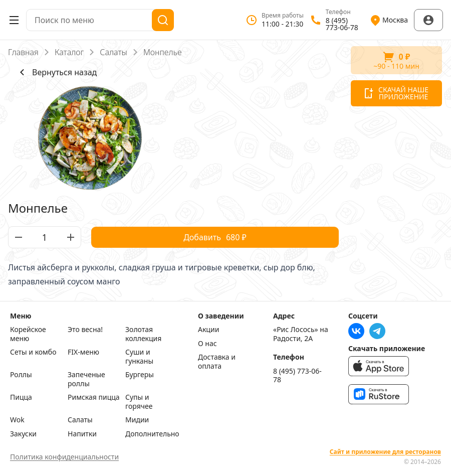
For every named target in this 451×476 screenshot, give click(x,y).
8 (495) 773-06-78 (297, 375)
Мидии (137, 420)
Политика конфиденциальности (64, 457)
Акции (208, 330)
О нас (207, 344)
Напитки (82, 434)
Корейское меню (28, 334)
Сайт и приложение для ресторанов (385, 452)
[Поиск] (163, 20)
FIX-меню (83, 352)
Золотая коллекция (143, 334)
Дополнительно (152, 434)
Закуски (23, 434)
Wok (17, 420)
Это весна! (85, 330)
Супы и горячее (139, 402)
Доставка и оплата (217, 361)
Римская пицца (94, 397)
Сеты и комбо (33, 352)
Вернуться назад (56, 72)
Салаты (114, 52)
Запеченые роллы (86, 379)
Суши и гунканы (139, 356)
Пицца (21, 397)
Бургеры (140, 375)
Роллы (21, 375)
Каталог (69, 52)
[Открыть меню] (14, 20)
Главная (23, 52)
